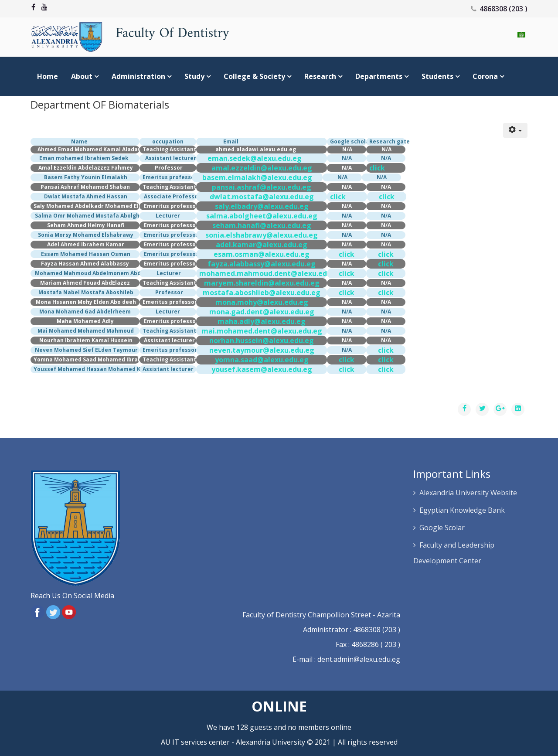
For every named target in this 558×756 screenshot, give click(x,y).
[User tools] (515, 130)
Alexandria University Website (468, 493)
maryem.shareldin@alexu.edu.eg (262, 283)
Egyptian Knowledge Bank (462, 510)
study (194, 76)
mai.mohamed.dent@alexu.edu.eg (262, 331)
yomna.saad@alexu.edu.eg (262, 360)
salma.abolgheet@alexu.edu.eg (262, 216)
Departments (379, 76)
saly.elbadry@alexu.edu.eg (262, 206)
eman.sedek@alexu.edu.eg (255, 158)
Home (48, 76)
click (377, 168)
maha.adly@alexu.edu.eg (262, 321)
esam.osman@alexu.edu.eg (262, 254)
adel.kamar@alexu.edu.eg (262, 245)
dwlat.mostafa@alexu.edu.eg (262, 197)
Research (320, 76)
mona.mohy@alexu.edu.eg (262, 302)
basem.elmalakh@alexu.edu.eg (257, 177)
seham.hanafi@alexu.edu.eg (262, 225)
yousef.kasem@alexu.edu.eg (262, 369)
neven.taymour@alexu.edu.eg (262, 350)
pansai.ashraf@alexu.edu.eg (262, 187)
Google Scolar (442, 528)
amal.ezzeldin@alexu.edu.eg (262, 168)
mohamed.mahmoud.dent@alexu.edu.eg (271, 273)
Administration (138, 76)
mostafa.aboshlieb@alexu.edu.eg (262, 293)
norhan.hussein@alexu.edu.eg (262, 341)
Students (438, 76)
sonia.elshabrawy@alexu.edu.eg (262, 235)
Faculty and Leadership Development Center (454, 553)
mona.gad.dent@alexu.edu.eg (262, 312)
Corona (485, 76)
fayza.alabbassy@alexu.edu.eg (262, 264)
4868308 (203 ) (504, 9)
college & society (254, 76)
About (82, 76)
